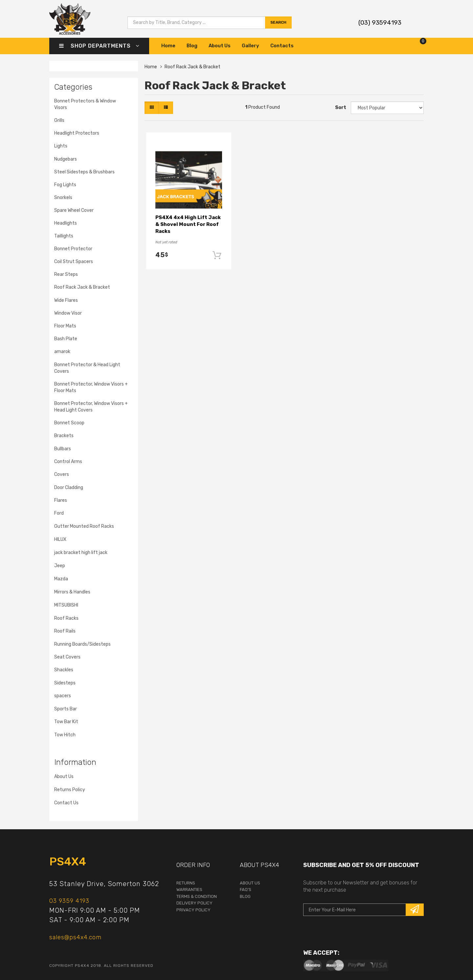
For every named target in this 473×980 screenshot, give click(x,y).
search (278, 22)
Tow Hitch (65, 735)
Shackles (64, 670)
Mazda (61, 579)
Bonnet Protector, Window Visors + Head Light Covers (91, 407)
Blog (192, 46)
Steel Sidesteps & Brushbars (84, 172)
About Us (220, 46)
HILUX (60, 539)
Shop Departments (99, 46)
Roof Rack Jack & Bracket (82, 287)
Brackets (64, 436)
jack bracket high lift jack (81, 553)
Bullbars (63, 449)
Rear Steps (66, 274)
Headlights (66, 223)
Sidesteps (65, 683)
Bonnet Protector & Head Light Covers (87, 368)
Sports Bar (66, 709)
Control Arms (68, 462)
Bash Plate (66, 339)
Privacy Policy (193, 910)
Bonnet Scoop (69, 423)
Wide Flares (66, 300)
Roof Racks (66, 618)
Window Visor (68, 313)
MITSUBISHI (66, 605)
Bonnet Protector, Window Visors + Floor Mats (91, 387)
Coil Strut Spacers (74, 262)
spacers (63, 696)
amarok (62, 352)
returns (186, 883)
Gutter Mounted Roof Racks (84, 526)
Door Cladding (69, 488)
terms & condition (197, 896)
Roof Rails (65, 631)
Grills (59, 120)
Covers (62, 474)
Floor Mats (65, 326)
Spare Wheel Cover (74, 210)
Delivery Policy (194, 903)
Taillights (64, 236)
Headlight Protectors (77, 133)
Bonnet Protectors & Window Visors (85, 104)
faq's (246, 890)
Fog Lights (65, 185)
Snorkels (63, 198)
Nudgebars (66, 159)
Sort (341, 108)
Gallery (250, 46)
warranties (189, 890)
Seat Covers (67, 657)
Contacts (282, 46)
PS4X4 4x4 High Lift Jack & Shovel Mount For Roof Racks (188, 224)
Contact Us (66, 803)
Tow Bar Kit (66, 722)
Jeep (60, 566)
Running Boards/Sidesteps (82, 644)
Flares (61, 500)
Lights (61, 146)
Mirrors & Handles (72, 592)
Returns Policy (70, 790)
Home (168, 46)
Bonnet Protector (73, 249)
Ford (59, 513)
